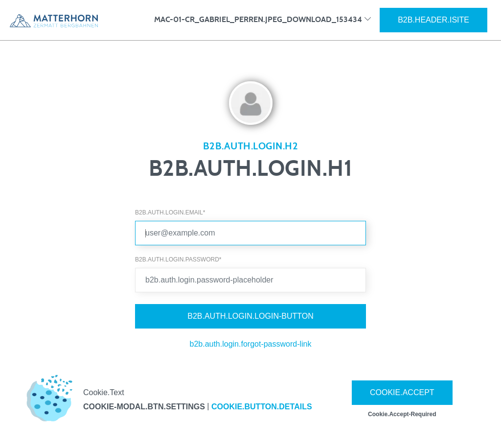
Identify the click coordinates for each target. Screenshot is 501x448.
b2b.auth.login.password (178, 259)
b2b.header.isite (433, 20)
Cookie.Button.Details (262, 407)
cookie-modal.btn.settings (144, 407)
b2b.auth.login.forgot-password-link (250, 344)
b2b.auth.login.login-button (250, 316)
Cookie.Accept (402, 392)
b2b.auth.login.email (170, 212)
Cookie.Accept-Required (402, 414)
